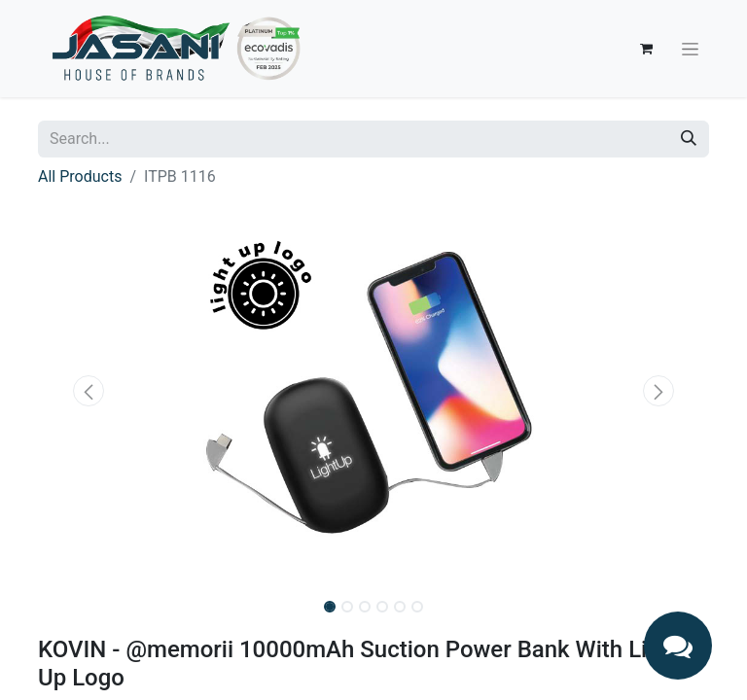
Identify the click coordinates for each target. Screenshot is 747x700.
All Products (80, 176)
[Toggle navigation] (690, 49)
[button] (89, 391)
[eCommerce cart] (646, 49)
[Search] (689, 139)
